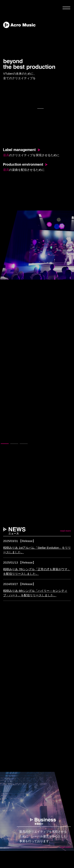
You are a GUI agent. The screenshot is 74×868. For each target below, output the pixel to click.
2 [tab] (14, 445)
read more (66, 531)
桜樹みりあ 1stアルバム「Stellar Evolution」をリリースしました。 (37, 550)
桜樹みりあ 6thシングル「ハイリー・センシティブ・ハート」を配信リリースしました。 (35, 593)
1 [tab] (5, 445)
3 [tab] (24, 445)
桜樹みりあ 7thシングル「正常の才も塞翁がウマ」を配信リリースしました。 (37, 571)
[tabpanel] (37, 245)
